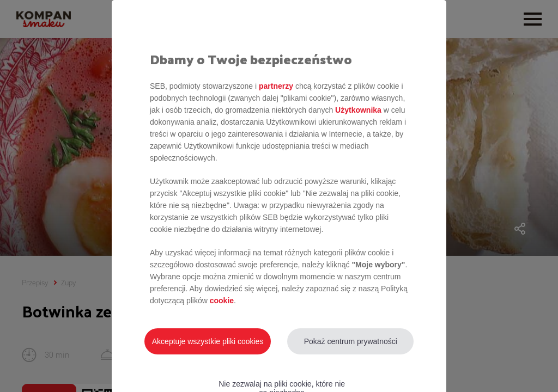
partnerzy (276, 86)
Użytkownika (358, 110)
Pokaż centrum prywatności (351, 341)
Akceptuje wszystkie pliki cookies (208, 341)
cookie (222, 301)
